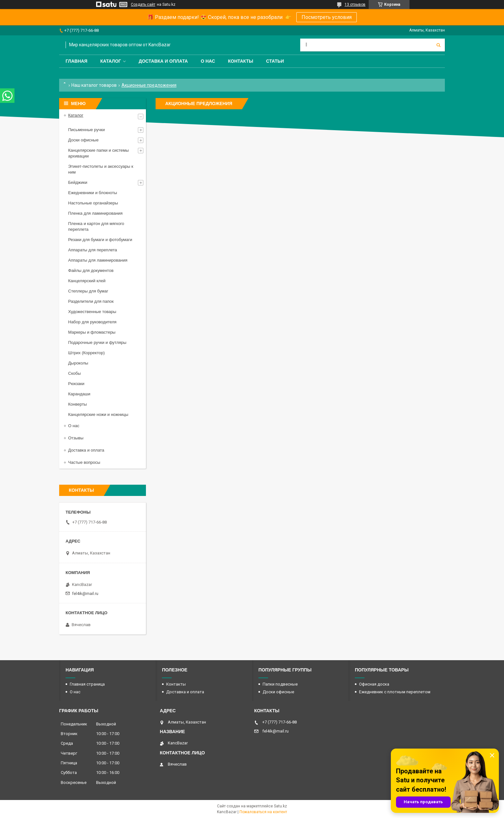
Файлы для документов (91, 270)
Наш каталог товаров (94, 85)
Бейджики (78, 182)
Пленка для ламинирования (95, 213)
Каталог (111, 61)
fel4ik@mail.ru (85, 593)
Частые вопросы (84, 462)
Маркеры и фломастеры (92, 332)
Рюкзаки (76, 384)
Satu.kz (280, 806)
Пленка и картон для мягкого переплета (96, 226)
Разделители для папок (91, 301)
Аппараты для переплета (93, 250)
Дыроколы (78, 363)
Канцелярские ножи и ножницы (98, 414)
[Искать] (438, 45)
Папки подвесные (280, 684)
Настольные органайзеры (93, 203)
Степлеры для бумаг (88, 291)
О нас (208, 61)
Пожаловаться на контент (263, 812)
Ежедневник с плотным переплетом (395, 692)
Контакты (240, 61)
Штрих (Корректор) (86, 353)
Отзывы (76, 438)
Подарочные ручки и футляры (97, 342)
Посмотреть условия (327, 17)
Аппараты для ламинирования (98, 260)
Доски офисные (83, 140)
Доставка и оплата (163, 61)
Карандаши (79, 394)
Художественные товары (92, 312)
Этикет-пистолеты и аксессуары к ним (101, 169)
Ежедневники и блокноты (93, 193)
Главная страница (87, 684)
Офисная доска (374, 684)
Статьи (275, 61)
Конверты (77, 404)
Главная (76, 61)
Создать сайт (143, 4)
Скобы (74, 373)
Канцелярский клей (87, 281)
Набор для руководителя (92, 322)
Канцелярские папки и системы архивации (99, 153)
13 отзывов (355, 4)
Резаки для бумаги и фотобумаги (100, 240)
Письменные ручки (86, 130)
